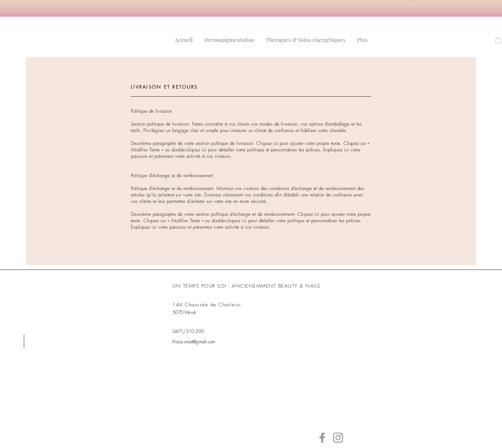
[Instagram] (338, 438)
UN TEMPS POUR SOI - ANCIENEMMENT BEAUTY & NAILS (246, 286)
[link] (498, 40)
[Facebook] (322, 438)
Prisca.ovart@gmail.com (194, 342)
